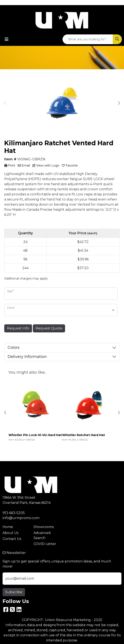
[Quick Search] (88, 39)
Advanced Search (42, 535)
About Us (10, 533)
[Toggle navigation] (7, 39)
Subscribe (14, 592)
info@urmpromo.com (21, 518)
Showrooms (44, 527)
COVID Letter (45, 544)
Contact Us (12, 539)
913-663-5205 (14, 513)
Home (8, 527)
